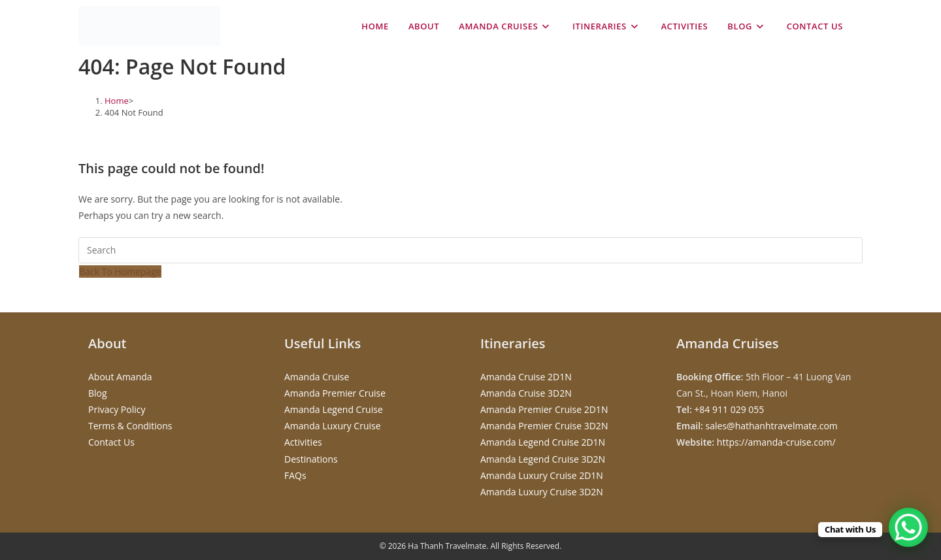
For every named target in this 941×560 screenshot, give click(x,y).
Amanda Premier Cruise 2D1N (544, 409)
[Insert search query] (470, 250)
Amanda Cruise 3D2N (526, 393)
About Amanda (120, 377)
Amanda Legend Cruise (334, 409)
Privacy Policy (117, 409)
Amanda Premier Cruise (335, 393)
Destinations (311, 459)
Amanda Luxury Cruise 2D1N (542, 475)
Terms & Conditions (130, 426)
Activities (303, 442)
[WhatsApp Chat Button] (908, 527)
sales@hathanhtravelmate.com (772, 426)
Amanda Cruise (317, 377)
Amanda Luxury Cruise (333, 426)
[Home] (117, 101)
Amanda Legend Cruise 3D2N (543, 459)
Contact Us (111, 442)
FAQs (295, 475)
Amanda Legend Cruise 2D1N (543, 442)
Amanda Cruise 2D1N (526, 377)
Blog (98, 393)
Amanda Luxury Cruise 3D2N (542, 492)
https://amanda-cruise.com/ (776, 442)
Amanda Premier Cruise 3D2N (544, 426)
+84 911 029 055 (729, 409)
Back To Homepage (120, 272)
